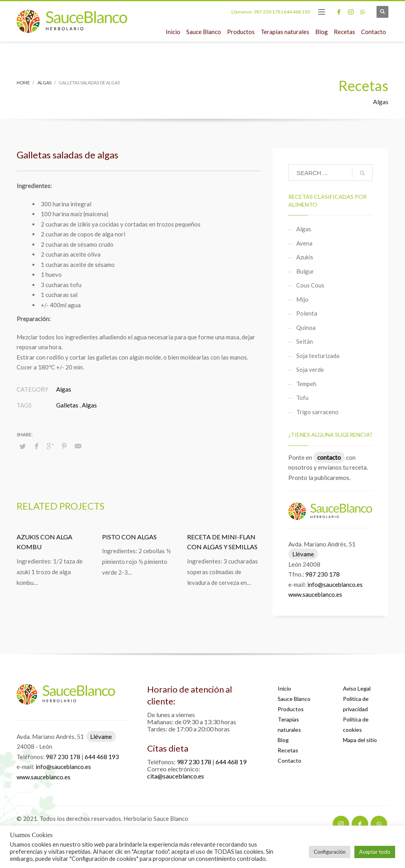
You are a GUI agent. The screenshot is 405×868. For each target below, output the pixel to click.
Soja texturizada (318, 356)
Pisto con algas (129, 537)
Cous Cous (310, 285)
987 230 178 (267, 12)
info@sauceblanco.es (335, 584)
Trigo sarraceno (317, 412)
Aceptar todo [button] (375, 852)
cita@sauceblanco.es (176, 776)
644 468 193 (297, 12)
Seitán (305, 341)
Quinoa (306, 327)
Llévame (303, 554)
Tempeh (306, 384)
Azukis (305, 257)
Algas (64, 389)
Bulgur (305, 271)
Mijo (302, 299)
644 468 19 (231, 762)
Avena (304, 243)
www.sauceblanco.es (315, 594)
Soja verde (310, 369)
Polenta (307, 313)
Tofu (302, 398)
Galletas (67, 405)
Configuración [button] (330, 852)
